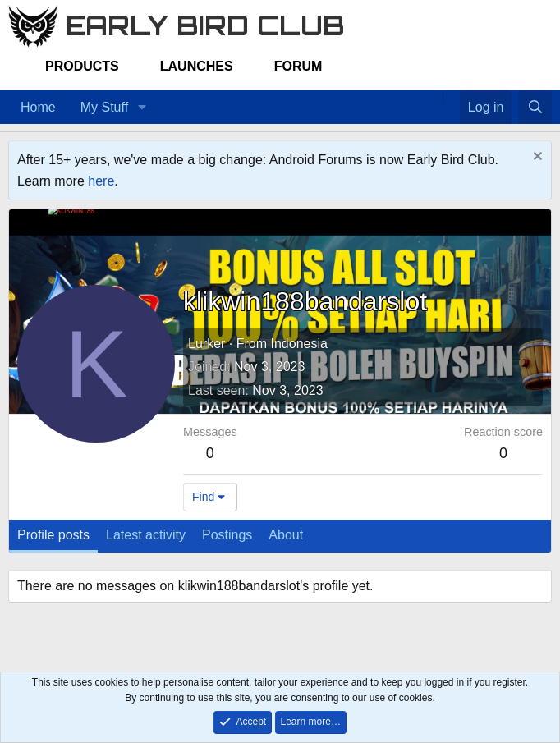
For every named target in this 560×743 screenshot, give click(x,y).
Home (38, 107)
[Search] (535, 108)
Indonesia (298, 344)
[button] (142, 108)
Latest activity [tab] (146, 535)
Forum (298, 66)
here (101, 181)
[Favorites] (451, 97)
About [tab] (286, 535)
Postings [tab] (227, 535)
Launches (197, 66)
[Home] (434, 97)
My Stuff (104, 107)
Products (82, 66)
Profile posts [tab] (53, 535)
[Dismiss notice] (536, 158)
